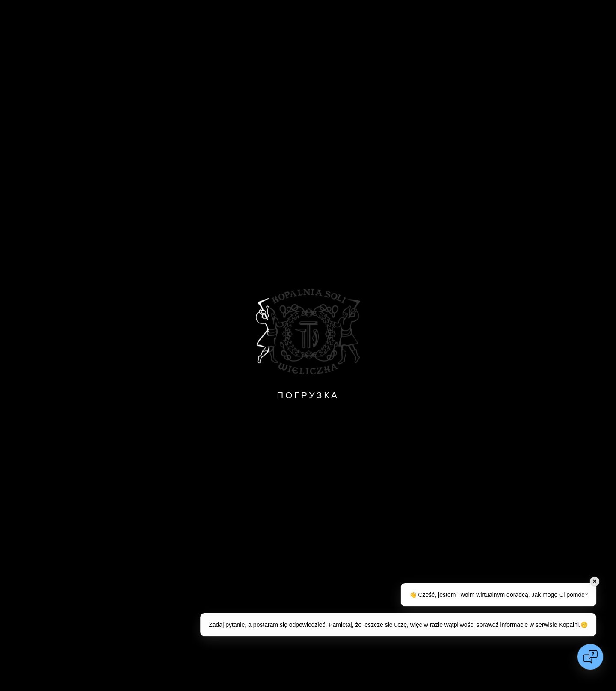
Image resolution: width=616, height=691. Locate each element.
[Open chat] (590, 657)
